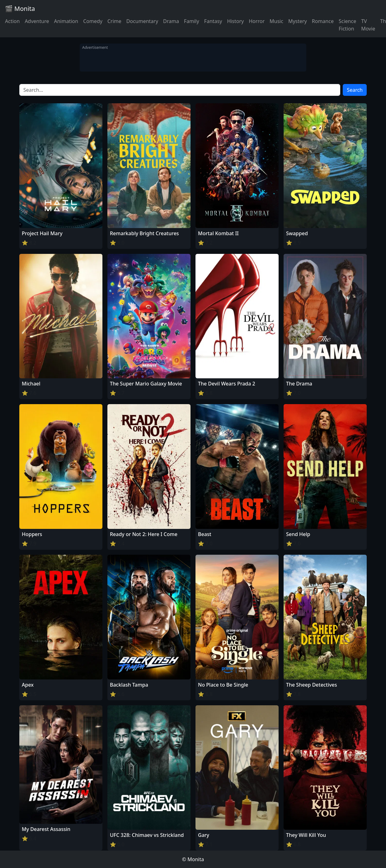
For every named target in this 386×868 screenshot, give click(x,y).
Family (192, 21)
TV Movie (368, 25)
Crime (114, 21)
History (235, 21)
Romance (323, 21)
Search (355, 90)
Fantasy (213, 21)
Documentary (142, 21)
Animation (66, 21)
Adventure (37, 21)
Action (12, 21)
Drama (171, 21)
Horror (257, 21)
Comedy (93, 21)
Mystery (298, 21)
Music (276, 21)
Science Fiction (347, 25)
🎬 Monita (20, 9)
